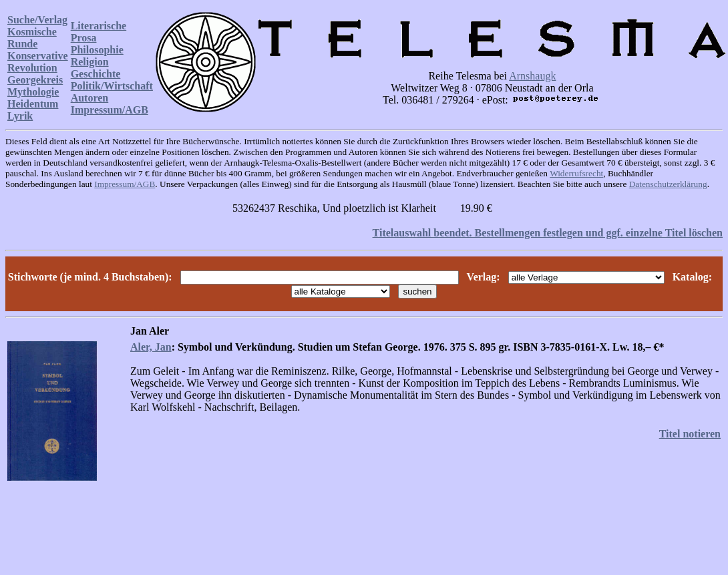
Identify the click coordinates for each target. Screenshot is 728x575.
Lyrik (20, 116)
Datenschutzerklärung (668, 184)
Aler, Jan (151, 347)
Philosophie (97, 50)
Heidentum (33, 104)
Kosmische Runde (32, 38)
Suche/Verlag (37, 20)
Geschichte (96, 74)
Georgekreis (35, 80)
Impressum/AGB (110, 110)
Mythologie (33, 92)
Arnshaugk (532, 76)
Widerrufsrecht (576, 173)
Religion (90, 62)
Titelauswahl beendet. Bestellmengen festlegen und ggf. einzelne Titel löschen (548, 233)
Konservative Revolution (38, 62)
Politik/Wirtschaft (112, 86)
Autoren (90, 98)
